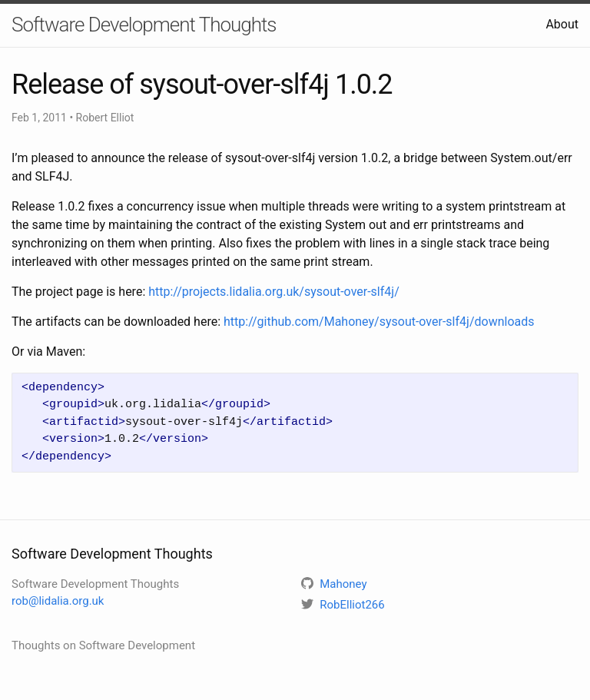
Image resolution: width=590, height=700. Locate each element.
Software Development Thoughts (144, 25)
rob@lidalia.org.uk (58, 601)
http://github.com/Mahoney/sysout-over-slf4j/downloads (379, 322)
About (562, 24)
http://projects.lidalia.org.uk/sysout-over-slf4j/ (274, 292)
